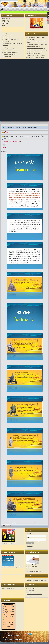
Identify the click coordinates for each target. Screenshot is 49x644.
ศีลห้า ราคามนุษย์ (7, 51)
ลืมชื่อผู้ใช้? (30, 548)
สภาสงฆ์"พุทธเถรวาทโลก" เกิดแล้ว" (10, 53)
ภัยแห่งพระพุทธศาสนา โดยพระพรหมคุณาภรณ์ (37, 55)
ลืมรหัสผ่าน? (30, 546)
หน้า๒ (4, 143)
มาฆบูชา (5, 47)
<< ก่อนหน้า (13, 523)
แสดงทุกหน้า (6, 149)
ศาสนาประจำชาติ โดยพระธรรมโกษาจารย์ (36, 57)
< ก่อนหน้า (4, 525)
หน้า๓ (4, 144)
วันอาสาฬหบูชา (7, 38)
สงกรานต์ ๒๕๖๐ (7, 42)
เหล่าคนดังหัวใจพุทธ (7, 57)
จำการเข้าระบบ (30, 541)
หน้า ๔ (4, 148)
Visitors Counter (8, 628)
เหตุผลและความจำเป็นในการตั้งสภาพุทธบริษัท (12, 141)
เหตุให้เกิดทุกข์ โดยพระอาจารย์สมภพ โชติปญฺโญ (37, 50)
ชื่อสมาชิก (29, 534)
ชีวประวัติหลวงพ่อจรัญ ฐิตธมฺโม (10, 55)
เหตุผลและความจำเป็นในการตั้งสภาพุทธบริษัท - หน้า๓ (24, 136)
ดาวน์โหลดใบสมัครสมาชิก (8, 588)
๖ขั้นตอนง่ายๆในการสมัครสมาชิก (9, 543)
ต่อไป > (9, 525)
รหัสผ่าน (28, 538)
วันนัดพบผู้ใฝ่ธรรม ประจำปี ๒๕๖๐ (10, 49)
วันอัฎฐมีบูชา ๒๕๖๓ (7, 34)
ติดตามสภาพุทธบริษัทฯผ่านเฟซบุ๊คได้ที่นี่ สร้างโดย (23, 643)
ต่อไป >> (36, 523)
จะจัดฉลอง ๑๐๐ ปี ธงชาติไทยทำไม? (11, 40)
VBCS (32, 643)
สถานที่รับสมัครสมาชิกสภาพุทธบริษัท (33, 571)
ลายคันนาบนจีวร (7, 36)
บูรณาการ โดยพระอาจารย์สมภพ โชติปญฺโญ (36, 48)
